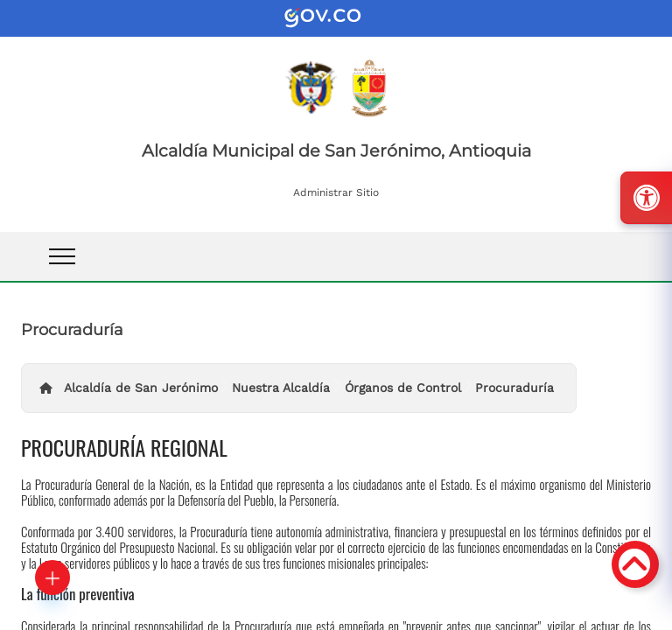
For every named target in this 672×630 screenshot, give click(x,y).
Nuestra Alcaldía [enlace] (281, 388)
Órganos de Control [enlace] (403, 388)
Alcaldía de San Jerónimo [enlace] (141, 388)
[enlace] (336, 18)
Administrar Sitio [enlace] (336, 192)
